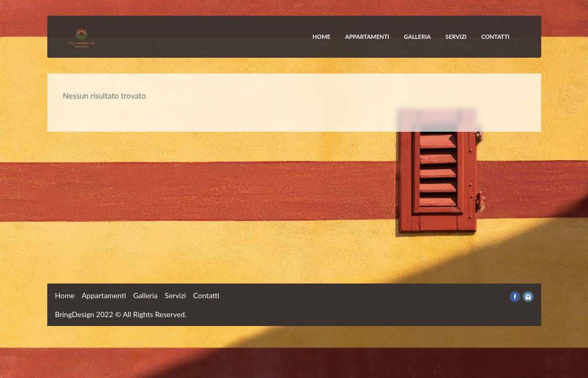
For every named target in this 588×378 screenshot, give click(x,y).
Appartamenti (367, 36)
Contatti (496, 36)
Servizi (456, 36)
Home (322, 36)
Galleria (417, 36)
